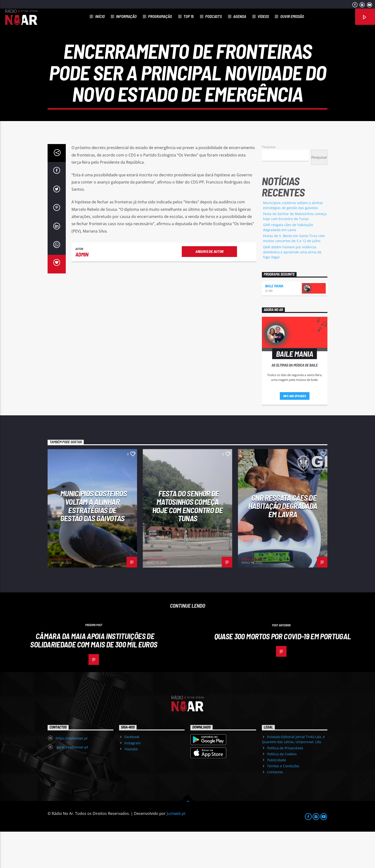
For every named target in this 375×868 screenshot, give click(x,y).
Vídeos (263, 16)
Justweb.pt (176, 850)
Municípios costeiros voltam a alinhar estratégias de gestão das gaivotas (94, 542)
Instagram (132, 779)
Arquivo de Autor (209, 288)
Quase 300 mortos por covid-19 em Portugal (283, 673)
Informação (126, 16)
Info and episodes (295, 432)
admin (82, 291)
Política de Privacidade (285, 784)
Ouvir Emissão (292, 16)
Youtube (131, 785)
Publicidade (277, 796)
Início (100, 16)
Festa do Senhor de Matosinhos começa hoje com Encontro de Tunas (187, 542)
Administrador (61, 596)
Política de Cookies (282, 790)
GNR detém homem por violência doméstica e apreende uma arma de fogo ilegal (292, 288)
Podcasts (213, 16)
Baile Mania (274, 322)
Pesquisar (269, 183)
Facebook (132, 773)
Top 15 (189, 16)
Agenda (240, 16)
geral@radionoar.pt (72, 783)
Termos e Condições (283, 802)
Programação (160, 16)
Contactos (275, 808)
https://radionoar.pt (72, 775)
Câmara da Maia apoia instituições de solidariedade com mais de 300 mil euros (94, 676)
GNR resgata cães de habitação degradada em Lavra (283, 542)
